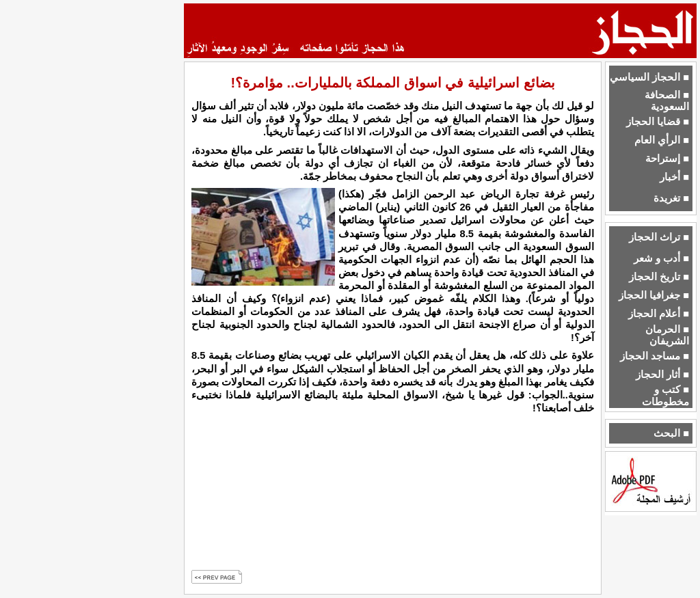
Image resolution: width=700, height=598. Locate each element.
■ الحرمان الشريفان (667, 335)
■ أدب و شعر (661, 258)
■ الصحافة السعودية (667, 101)
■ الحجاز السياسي (649, 77)
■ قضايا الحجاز (658, 122)
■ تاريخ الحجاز (659, 277)
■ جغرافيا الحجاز (654, 295)
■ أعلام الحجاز (659, 314)
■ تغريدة (671, 198)
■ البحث (671, 433)
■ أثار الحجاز (662, 375)
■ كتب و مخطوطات (665, 395)
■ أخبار (674, 177)
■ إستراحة (667, 159)
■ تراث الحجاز (659, 237)
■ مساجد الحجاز (655, 356)
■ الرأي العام (662, 140)
